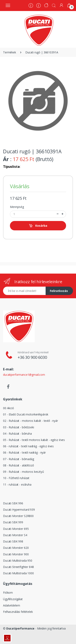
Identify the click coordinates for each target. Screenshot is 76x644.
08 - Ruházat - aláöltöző (18, 465)
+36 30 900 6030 (32, 357)
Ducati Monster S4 (15, 535)
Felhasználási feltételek (18, 612)
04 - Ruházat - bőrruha (17, 434)
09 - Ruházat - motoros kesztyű (24, 472)
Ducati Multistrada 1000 (18, 573)
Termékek (10, 52)
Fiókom (8, 593)
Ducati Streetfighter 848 (18, 567)
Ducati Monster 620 (16, 548)
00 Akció (9, 408)
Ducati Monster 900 (16, 554)
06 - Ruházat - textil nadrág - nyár (24, 452)
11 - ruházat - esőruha (17, 484)
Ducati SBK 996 (13, 503)
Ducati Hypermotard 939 (19, 510)
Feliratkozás (59, 291)
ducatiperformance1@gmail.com (24, 375)
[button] (54, 5)
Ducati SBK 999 (13, 522)
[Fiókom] (61, 5)
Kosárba (38, 226)
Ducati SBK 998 (13, 541)
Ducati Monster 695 (16, 529)
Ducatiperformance (20, 628)
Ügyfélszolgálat (13, 599)
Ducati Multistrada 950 (18, 561)
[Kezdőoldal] (46, 6)
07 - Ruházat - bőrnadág (19, 459)
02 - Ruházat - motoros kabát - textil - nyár (31, 421)
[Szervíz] (39, 6)
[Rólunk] (31, 6)
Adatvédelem (11, 605)
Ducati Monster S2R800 (18, 516)
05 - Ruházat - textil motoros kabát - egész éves (34, 440)
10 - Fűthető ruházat (16, 478)
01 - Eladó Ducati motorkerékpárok (26, 414)
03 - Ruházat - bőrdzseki (19, 427)
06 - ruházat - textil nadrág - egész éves (28, 446)
